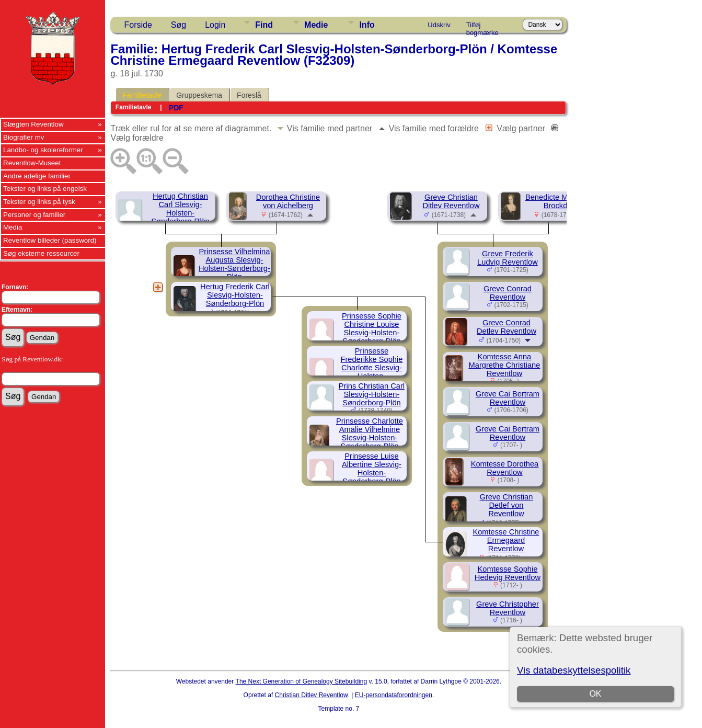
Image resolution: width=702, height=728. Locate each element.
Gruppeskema (199, 95)
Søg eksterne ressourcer (41, 253)
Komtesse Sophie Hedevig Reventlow (508, 573)
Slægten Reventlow (33, 124)
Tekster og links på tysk (39, 202)
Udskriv (439, 25)
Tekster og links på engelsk (45, 189)
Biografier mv (24, 137)
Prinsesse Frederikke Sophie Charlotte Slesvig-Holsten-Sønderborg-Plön (371, 368)
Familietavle (142, 95)
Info (367, 25)
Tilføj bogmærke (482, 27)
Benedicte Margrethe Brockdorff (561, 201)
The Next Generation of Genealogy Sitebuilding (302, 681)
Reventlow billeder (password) (50, 240)
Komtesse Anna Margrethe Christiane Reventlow (505, 365)
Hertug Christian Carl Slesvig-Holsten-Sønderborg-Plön (180, 209)
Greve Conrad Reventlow (508, 293)
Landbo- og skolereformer (43, 150)
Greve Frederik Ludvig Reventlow (508, 258)
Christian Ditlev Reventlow (312, 695)
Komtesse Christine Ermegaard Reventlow (506, 540)
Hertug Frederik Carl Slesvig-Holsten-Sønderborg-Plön (235, 295)
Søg (179, 25)
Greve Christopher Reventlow (508, 608)
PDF (176, 108)
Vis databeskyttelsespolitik (574, 670)
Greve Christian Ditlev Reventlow (451, 201)
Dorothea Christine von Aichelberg (288, 201)
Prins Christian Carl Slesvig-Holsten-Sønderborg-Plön (372, 394)
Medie (316, 25)
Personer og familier (34, 215)
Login (215, 25)
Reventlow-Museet (32, 163)
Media (13, 227)
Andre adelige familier (37, 176)
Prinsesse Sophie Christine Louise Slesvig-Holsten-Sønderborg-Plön (372, 328)
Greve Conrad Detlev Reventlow (507, 327)
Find (264, 25)
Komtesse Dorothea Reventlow (505, 468)
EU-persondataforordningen (394, 695)
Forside (138, 25)
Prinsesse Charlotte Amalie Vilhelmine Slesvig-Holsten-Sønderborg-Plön (370, 434)
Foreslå (249, 95)
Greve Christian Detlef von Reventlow (507, 505)
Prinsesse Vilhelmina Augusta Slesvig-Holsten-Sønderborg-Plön (234, 264)
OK (595, 694)
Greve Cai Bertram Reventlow (508, 398)
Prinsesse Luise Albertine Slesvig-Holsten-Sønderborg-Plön (372, 469)
